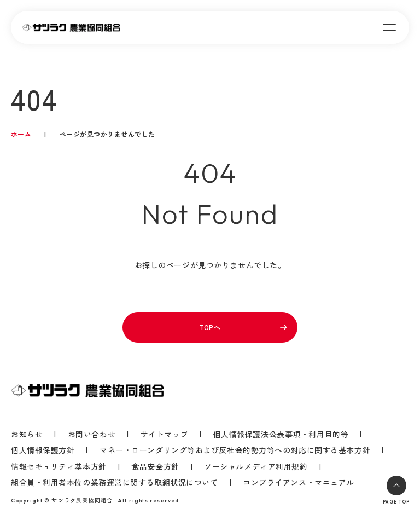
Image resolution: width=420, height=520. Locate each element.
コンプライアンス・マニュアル (299, 482)
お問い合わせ (92, 434)
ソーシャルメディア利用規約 (256, 467)
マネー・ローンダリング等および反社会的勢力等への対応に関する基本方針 (235, 450)
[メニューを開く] (389, 27)
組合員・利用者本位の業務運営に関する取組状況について (115, 483)
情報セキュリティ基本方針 (59, 467)
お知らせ (27, 434)
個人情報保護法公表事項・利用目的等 (281, 434)
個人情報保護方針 (43, 450)
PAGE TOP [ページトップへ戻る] (396, 490)
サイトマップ (164, 434)
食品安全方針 (155, 467)
